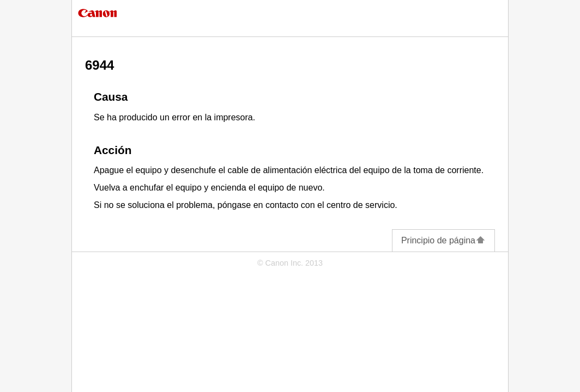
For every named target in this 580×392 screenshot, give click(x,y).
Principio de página (443, 240)
